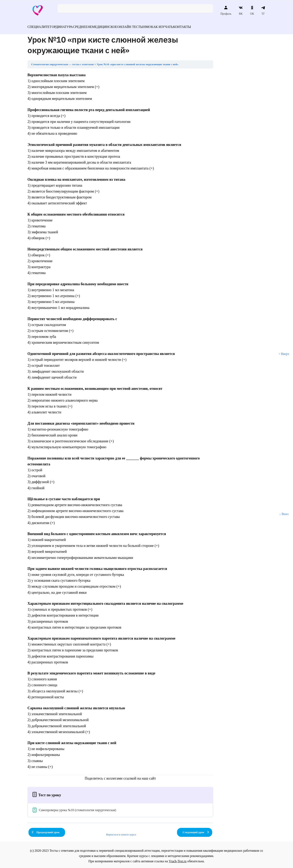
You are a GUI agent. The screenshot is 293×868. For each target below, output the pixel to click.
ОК (252, 10)
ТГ (263, 10)
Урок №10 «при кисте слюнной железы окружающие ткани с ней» (138, 62)
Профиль (226, 10)
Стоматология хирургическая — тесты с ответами (62, 62)
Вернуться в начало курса (121, 832)
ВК (241, 10)
